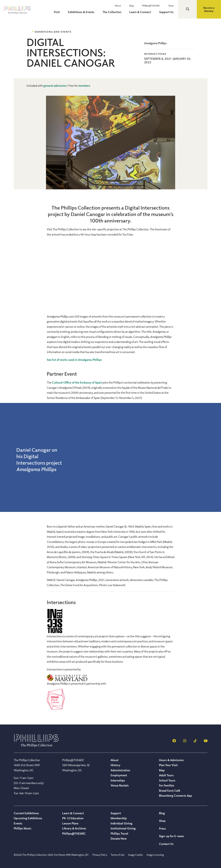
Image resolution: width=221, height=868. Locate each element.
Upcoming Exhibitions (28, 818)
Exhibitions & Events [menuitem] (88, 12)
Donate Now (119, 838)
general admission (55, 86)
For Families (167, 785)
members (84, 86)
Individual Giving (121, 823)
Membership (119, 818)
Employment (119, 775)
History (115, 765)
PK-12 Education (73, 818)
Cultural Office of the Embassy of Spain (77, 382)
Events (18, 823)
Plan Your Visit (168, 765)
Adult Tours (166, 775)
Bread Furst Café (170, 791)
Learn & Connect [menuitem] (143, 12)
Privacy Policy (100, 855)
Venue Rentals (120, 785)
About (125, 5)
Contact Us (166, 844)
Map (162, 770)
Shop (172, 5)
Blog (136, 5)
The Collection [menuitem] (117, 12)
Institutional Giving (123, 828)
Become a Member (209, 9)
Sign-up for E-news (171, 836)
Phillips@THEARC (154, 5)
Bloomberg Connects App (175, 796)
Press (162, 828)
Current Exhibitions (26, 813)
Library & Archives (74, 828)
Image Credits (136, 855)
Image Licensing (155, 855)
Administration (120, 770)
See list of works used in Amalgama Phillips (74, 360)
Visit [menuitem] (65, 12)
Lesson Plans (70, 823)
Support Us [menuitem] (168, 12)
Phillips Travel (119, 833)
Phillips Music (23, 828)
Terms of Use (118, 855)
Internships (118, 780)
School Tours (167, 780)
